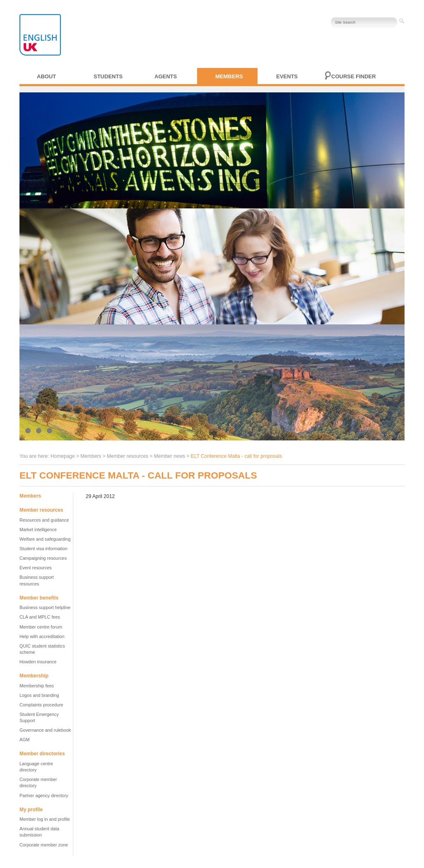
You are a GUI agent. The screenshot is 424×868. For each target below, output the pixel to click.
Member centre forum (41, 627)
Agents (166, 76)
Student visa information (43, 549)
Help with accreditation (42, 636)
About (46, 76)
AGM (25, 740)
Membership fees (37, 686)
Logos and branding (39, 695)
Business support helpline (45, 607)
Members (229, 76)
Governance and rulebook (45, 730)
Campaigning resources (43, 558)
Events (287, 76)
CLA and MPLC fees (40, 617)
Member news (170, 456)
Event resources (36, 568)
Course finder (354, 76)
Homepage (63, 456)
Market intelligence (38, 530)
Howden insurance (38, 662)
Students (108, 76)
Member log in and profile (45, 819)
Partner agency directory (44, 795)
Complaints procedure (41, 705)
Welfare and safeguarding (45, 539)
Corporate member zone (44, 845)
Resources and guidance (44, 520)
